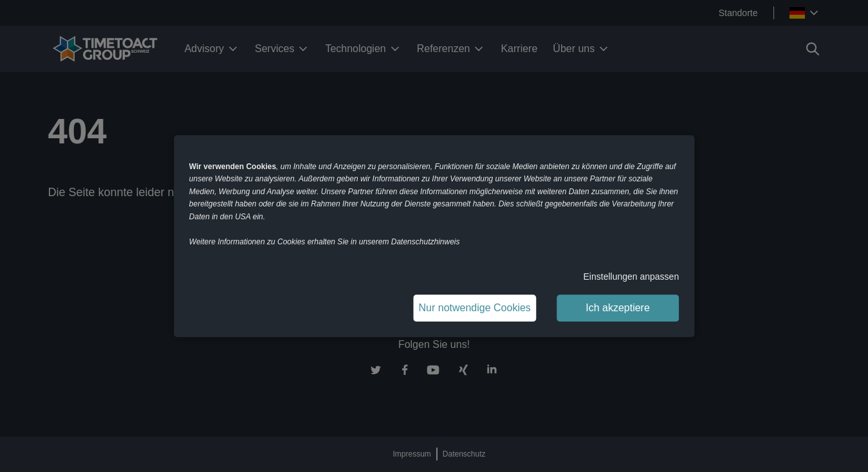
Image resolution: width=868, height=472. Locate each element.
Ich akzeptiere (618, 308)
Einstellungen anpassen (632, 277)
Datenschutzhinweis (426, 242)
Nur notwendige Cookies (475, 308)
